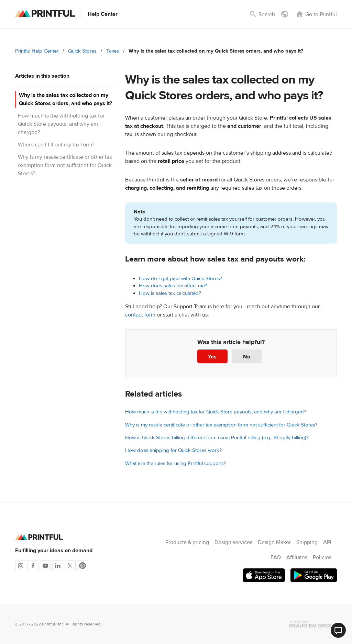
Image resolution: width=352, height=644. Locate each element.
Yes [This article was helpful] (212, 357)
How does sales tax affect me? (173, 286)
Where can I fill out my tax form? (56, 145)
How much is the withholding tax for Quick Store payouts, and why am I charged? (61, 124)
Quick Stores (82, 51)
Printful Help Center (37, 51)
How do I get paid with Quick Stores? (180, 279)
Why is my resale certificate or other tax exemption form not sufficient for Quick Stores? (65, 165)
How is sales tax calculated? (170, 293)
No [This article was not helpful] (247, 357)
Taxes (113, 51)
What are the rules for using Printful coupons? (175, 463)
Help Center (103, 14)
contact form (140, 315)
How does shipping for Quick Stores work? (173, 450)
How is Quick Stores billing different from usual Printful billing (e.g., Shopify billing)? (217, 438)
